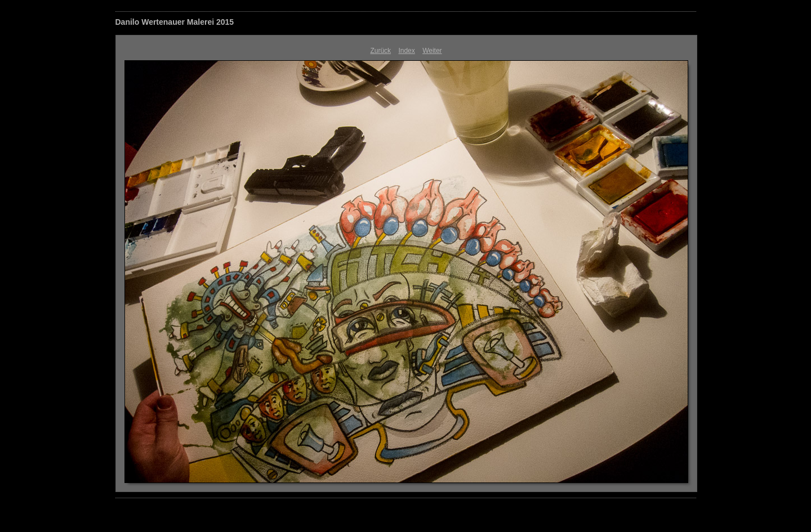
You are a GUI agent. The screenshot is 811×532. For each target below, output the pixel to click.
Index (406, 51)
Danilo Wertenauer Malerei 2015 (175, 22)
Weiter (432, 51)
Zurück (380, 51)
